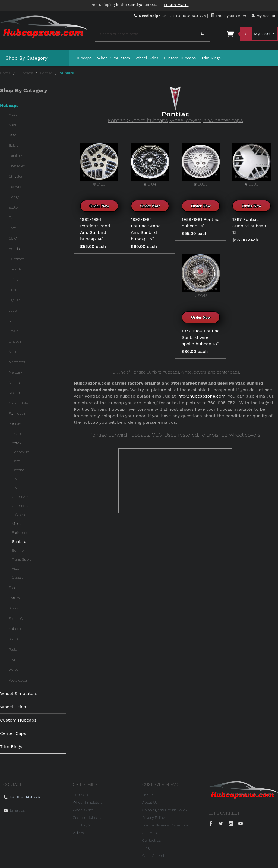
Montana (19, 524)
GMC (13, 238)
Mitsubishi (17, 382)
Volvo (13, 670)
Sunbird (19, 541)
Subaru (15, 629)
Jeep (13, 310)
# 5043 (201, 276)
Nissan (14, 393)
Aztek (17, 443)
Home (5, 73)
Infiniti (14, 279)
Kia (11, 321)
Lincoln (15, 341)
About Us (150, 802)
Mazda (14, 352)
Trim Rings (211, 58)
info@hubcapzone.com (201, 396)
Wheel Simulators (114, 58)
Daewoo (16, 187)
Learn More (176, 5)
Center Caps (13, 733)
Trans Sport (22, 559)
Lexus (13, 331)
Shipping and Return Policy (165, 810)
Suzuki (14, 639)
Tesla (13, 649)
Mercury (15, 372)
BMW (13, 135)
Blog (146, 848)
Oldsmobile (18, 403)
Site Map (149, 833)
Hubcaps (84, 58)
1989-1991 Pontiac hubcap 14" (200, 223)
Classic (18, 577)
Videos (78, 833)
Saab (13, 588)
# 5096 (201, 165)
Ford (12, 228)
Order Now (99, 206)
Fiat (12, 218)
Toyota (14, 660)
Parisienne (20, 532)
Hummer (16, 259)
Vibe (15, 568)
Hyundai (15, 269)
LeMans (18, 515)
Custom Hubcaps (180, 58)
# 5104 (150, 165)
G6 (14, 488)
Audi (12, 125)
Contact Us (151, 840)
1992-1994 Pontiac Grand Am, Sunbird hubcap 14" (95, 229)
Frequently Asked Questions (165, 825)
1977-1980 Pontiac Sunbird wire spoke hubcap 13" (201, 337)
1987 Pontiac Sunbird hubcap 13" (249, 226)
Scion (13, 608)
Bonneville (20, 452)
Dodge (14, 197)
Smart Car (17, 618)
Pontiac (46, 73)
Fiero (16, 461)
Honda (14, 248)
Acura (13, 114)
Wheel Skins (147, 58)
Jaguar (14, 300)
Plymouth (17, 413)
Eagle (13, 207)
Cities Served (153, 856)
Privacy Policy (153, 818)
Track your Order (229, 16)
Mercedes (17, 362)
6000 (16, 434)
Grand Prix (20, 506)
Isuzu (13, 290)
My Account (265, 16)
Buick (13, 145)
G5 (14, 479)
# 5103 (99, 165)
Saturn (14, 598)
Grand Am (20, 497)
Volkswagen (18, 680)
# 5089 (252, 165)
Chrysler (16, 176)
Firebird (18, 470)
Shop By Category (26, 58)
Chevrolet (17, 166)
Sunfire (18, 550)
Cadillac (15, 156)
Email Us (17, 810)
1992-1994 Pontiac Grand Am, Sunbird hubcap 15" (146, 229)
